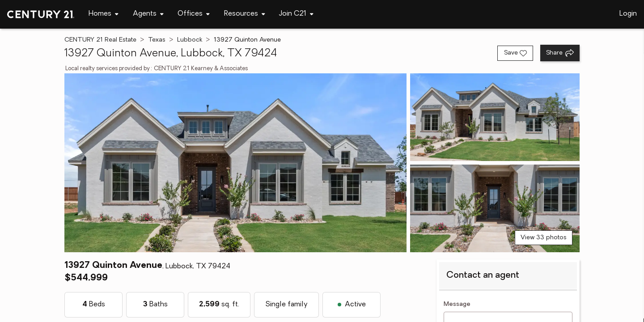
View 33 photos (544, 238)
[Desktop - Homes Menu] (104, 14)
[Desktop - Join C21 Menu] (296, 14)
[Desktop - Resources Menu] (245, 14)
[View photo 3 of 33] (495, 208)
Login (628, 14)
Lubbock (190, 40)
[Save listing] (515, 53)
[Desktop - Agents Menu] (148, 14)
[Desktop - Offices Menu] (194, 14)
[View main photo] (235, 163)
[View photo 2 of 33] (495, 117)
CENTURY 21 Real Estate (100, 40)
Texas (157, 40)
